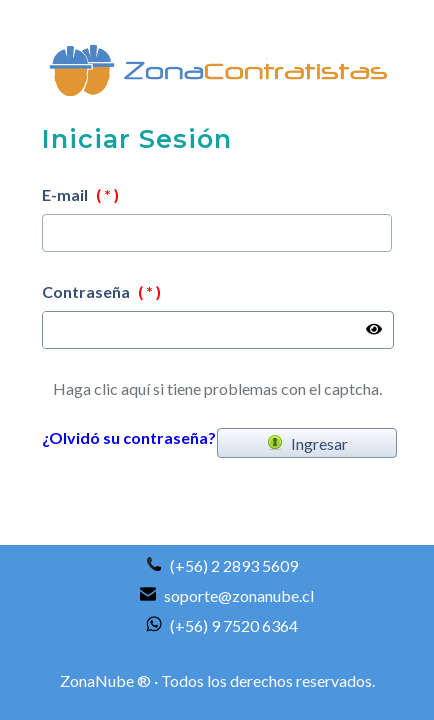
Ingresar (307, 443)
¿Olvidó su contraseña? (129, 437)
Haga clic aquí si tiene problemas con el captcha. (217, 388)
